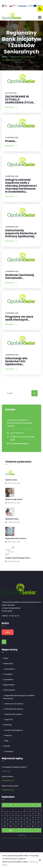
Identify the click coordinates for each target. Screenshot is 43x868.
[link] (40, 9)
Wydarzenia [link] (8, 663)
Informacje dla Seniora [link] (14, 709)
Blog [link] (6, 741)
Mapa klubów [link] (9, 685)
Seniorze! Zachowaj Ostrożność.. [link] (19, 276)
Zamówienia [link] (8, 679)
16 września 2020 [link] (12, 137)
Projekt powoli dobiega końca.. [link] (18, 558)
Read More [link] (9, 107)
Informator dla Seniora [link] (14, 704)
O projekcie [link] (8, 674)
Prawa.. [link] (11, 141)
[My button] (35, 393)
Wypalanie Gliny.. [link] (12, 519)
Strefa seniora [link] (9, 690)
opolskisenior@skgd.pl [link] (19, 443)
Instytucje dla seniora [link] (13, 714)
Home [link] (4, 57)
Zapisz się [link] (9, 719)
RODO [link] (8, 632)
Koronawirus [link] (10, 669)
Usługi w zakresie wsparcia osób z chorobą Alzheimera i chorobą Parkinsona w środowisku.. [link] (21, 186)
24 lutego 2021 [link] (11, 93)
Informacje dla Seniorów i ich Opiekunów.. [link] (16, 361)
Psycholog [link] (7, 725)
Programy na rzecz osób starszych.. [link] (19, 318)
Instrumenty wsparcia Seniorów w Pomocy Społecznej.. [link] (21, 233)
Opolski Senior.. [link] (12, 480)
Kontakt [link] (7, 746)
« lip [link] (10, 830)
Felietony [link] (8, 735)
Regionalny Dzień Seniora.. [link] (16, 538)
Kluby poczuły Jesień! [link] (14, 499)
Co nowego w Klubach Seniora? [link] (14, 767)
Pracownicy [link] (9, 751)
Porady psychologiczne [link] (14, 730)
